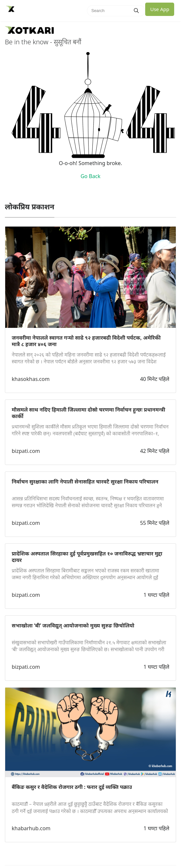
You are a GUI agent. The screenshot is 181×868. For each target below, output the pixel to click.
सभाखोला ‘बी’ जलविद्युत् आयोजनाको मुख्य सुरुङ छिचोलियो (73, 625)
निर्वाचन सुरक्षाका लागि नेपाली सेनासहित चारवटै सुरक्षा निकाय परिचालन (85, 482)
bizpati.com (26, 451)
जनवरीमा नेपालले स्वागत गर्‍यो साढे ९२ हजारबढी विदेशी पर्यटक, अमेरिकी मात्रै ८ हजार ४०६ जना (86, 341)
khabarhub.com (31, 828)
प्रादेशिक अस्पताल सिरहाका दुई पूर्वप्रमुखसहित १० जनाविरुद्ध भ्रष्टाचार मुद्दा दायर (87, 557)
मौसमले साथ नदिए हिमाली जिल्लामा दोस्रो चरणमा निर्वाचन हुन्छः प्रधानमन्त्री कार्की (88, 413)
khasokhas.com (31, 379)
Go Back (90, 176)
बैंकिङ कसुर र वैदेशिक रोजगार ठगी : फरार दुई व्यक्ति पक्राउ (72, 787)
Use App (160, 9)
